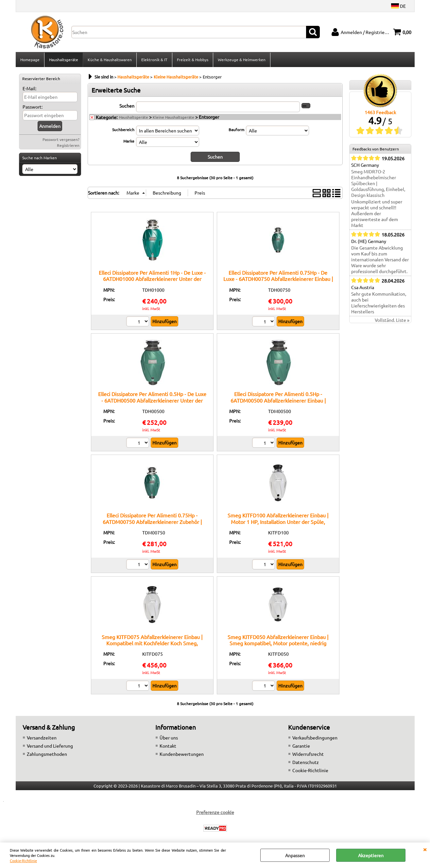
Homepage (30, 60)
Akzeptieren (371, 855)
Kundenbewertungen (182, 755)
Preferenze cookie (215, 813)
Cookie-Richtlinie (23, 860)
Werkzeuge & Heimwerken (242, 60)
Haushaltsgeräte (64, 60)
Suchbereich (123, 130)
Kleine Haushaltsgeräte (173, 118)
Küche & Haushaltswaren (110, 60)
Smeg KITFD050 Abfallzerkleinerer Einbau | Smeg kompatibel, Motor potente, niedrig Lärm (278, 644)
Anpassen (295, 855)
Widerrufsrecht (308, 755)
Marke (129, 142)
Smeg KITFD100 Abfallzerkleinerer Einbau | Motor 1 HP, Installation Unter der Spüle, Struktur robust (278, 522)
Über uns (169, 738)
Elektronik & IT (154, 60)
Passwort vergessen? (61, 140)
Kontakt (168, 746)
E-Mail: (29, 89)
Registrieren (68, 146)
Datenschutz (306, 763)
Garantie (301, 746)
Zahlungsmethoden (47, 755)
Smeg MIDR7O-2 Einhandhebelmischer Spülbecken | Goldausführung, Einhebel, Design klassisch (378, 184)
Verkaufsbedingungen (315, 738)
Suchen (127, 106)
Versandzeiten (42, 738)
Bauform (236, 130)
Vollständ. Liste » (392, 321)
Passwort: (33, 107)
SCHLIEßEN (425, 849)
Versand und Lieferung (50, 746)
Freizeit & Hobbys (193, 60)
